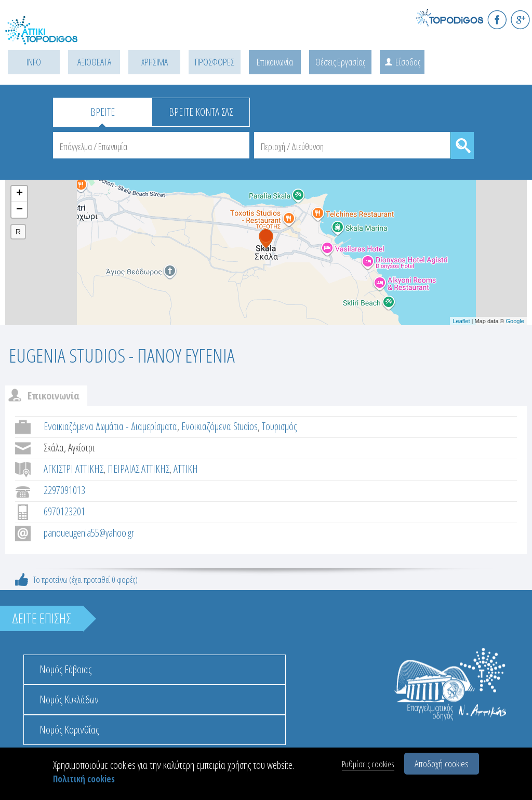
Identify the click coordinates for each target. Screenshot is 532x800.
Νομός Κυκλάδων (69, 699)
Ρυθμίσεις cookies (368, 764)
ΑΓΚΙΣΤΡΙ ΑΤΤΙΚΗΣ (74, 469)
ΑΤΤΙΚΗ (186, 469)
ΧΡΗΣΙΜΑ (155, 62)
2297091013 (64, 490)
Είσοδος (408, 62)
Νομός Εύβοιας (65, 669)
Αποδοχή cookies (442, 764)
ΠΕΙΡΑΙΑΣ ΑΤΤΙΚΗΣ (138, 469)
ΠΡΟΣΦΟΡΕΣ (215, 62)
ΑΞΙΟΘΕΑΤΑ (94, 62)
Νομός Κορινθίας (69, 730)
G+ (520, 19)
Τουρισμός (279, 426)
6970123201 (64, 511)
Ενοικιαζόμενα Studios (220, 426)
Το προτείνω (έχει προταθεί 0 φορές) (85, 579)
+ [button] (19, 194)
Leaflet (461, 321)
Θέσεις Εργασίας (340, 62)
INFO (34, 62)
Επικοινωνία (275, 62)
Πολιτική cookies (84, 779)
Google (515, 321)
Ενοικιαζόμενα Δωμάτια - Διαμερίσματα (110, 426)
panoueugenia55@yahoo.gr (89, 533)
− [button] (19, 210)
